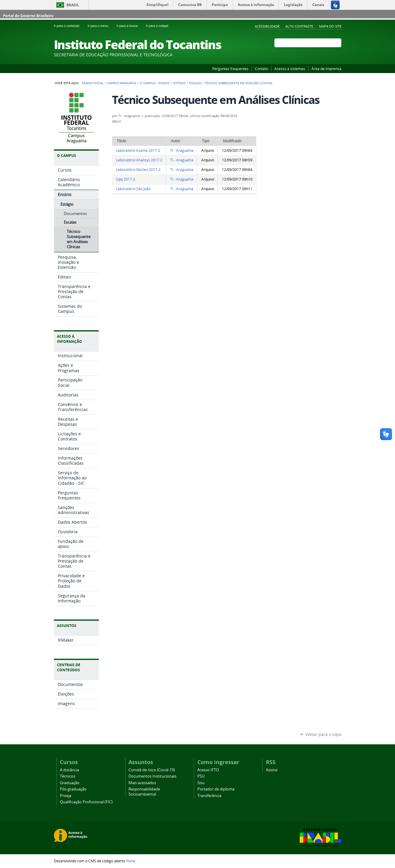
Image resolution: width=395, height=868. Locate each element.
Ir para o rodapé (160, 26)
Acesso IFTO (208, 770)
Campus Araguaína (122, 83)
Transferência (209, 796)
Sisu (201, 783)
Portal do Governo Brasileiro (28, 16)
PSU (201, 776)
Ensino (164, 83)
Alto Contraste (299, 26)
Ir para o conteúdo (70, 26)
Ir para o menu (101, 26)
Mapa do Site (330, 26)
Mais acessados (142, 783)
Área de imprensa (326, 69)
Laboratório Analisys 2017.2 (139, 160)
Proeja (66, 796)
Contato (261, 69)
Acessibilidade (267, 26)
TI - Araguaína (182, 150)
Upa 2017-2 (126, 179)
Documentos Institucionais (152, 776)
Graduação (70, 783)
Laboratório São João (133, 189)
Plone (131, 861)
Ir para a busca (130, 26)
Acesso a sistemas (290, 69)
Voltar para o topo (323, 734)
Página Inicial (93, 83)
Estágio (180, 83)
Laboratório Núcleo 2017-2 (138, 170)
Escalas (195, 83)
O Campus (147, 83)
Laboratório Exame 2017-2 (138, 150)
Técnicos (68, 776)
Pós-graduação (73, 789)
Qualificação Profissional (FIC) (86, 802)
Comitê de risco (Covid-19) (152, 770)
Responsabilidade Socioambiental (144, 792)
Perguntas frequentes (230, 69)
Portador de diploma (216, 789)
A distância (69, 770)
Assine (272, 770)
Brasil (73, 5)
